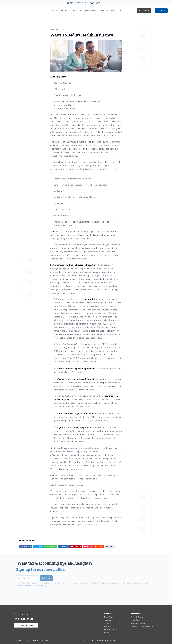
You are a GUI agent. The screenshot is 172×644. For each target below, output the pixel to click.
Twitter (38, 546)
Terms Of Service (137, 617)
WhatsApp (51, 546)
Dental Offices (109, 626)
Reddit (99, 546)
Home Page (108, 617)
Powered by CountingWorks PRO (142, 626)
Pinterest (76, 546)
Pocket (88, 546)
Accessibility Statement (139, 623)
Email (110, 546)
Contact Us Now (26, 625)
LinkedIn (64, 546)
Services (107, 623)
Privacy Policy (135, 620)
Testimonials (144, 11)
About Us (107, 620)
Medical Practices (110, 629)
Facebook (26, 546)
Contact (107, 635)
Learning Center (110, 632)
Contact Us (161, 11)
